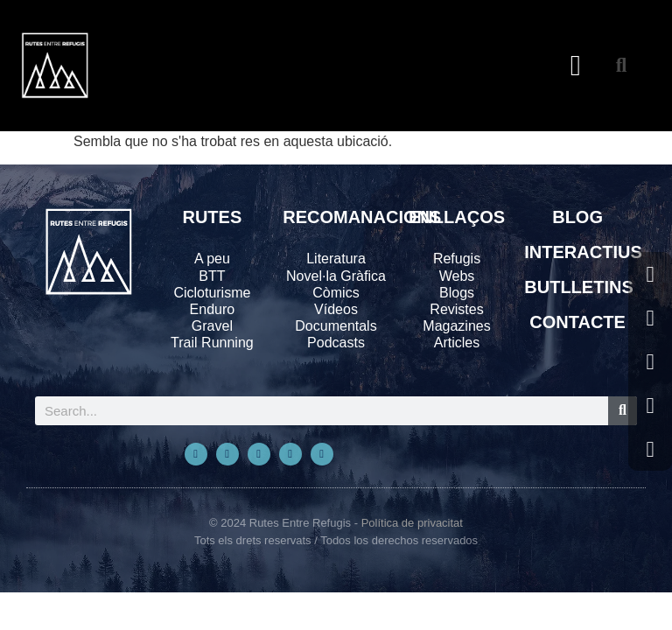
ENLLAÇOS (457, 217)
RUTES (212, 217)
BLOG (577, 217)
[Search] (623, 411)
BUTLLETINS (578, 287)
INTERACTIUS (583, 252)
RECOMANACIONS (362, 217)
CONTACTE (577, 322)
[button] (575, 66)
